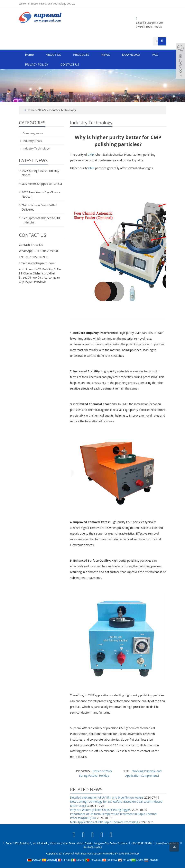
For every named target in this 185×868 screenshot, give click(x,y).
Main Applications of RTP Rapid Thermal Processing (104, 822)
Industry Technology (62, 110)
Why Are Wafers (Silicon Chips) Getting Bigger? (101, 810)
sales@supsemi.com (149, 22)
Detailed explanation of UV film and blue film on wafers (107, 797)
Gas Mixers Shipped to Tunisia (42, 184)
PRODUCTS (81, 54)
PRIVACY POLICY (37, 64)
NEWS (106, 54)
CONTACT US (70, 64)
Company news (33, 133)
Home (29, 54)
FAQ (155, 54)
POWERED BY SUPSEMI (116, 854)
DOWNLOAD (131, 54)
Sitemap (134, 854)
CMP (91, 155)
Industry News (32, 141)
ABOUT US (53, 54)
